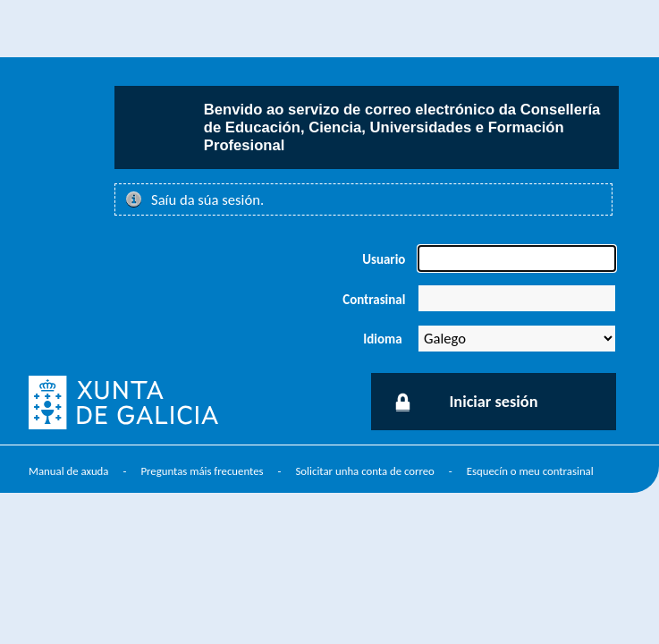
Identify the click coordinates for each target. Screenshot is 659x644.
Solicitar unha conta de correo (364, 471)
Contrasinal (374, 300)
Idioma (382, 339)
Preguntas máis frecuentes (202, 471)
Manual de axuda (68, 471)
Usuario (384, 259)
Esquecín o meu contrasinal (530, 471)
